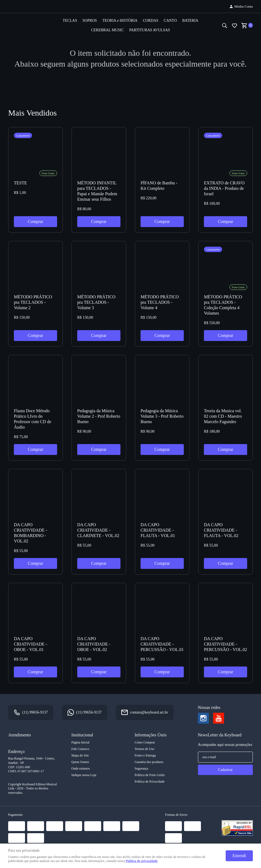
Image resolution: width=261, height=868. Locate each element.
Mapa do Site (80, 755)
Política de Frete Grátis (150, 775)
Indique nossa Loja (84, 775)
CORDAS (151, 21)
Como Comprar (145, 742)
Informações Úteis (151, 735)
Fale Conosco (80, 749)
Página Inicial (80, 742)
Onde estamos (81, 768)
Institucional (82, 735)
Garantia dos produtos (149, 762)
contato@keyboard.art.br (149, 712)
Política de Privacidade (150, 782)
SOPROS (90, 21)
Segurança (141, 768)
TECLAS (70, 21)
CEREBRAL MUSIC (107, 30)
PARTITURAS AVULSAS (150, 30)
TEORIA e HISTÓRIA (120, 21)
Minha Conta (244, 6)
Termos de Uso (144, 749)
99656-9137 (35, 712)
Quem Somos (80, 762)
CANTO (170, 21)
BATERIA (190, 21)
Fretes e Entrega (145, 755)
